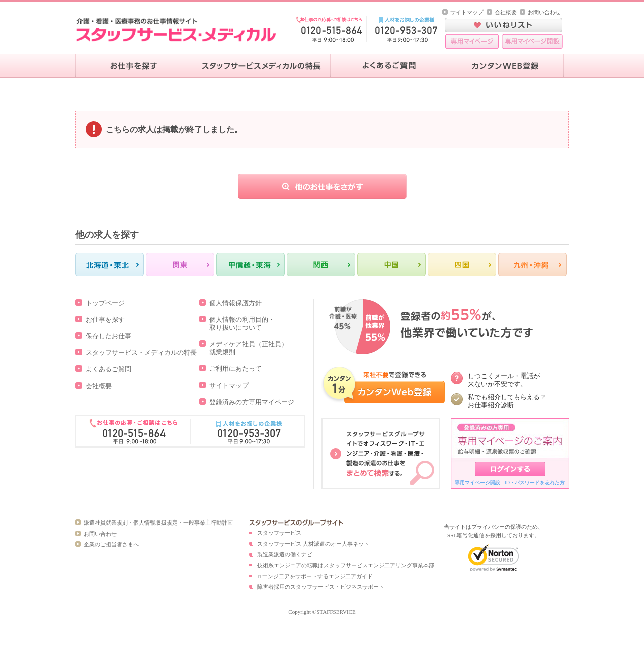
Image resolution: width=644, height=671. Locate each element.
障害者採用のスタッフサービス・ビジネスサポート (321, 587)
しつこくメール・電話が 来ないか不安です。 (504, 380)
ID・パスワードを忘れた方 (535, 482)
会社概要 (506, 12)
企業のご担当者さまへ (111, 544)
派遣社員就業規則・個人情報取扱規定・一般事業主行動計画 (158, 523)
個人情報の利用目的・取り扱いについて (242, 323)
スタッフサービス (279, 533)
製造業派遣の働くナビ (285, 554)
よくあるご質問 (108, 369)
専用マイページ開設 (477, 482)
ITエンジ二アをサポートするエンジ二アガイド (315, 576)
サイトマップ (467, 12)
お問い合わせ (544, 12)
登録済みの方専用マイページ (252, 402)
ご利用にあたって (235, 369)
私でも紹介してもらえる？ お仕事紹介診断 (507, 401)
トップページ (105, 303)
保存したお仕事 (108, 336)
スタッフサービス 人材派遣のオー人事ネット (313, 544)
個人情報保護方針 (235, 303)
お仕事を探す (105, 319)
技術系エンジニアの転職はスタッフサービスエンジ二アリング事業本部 (346, 565)
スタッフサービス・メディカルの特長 (141, 353)
